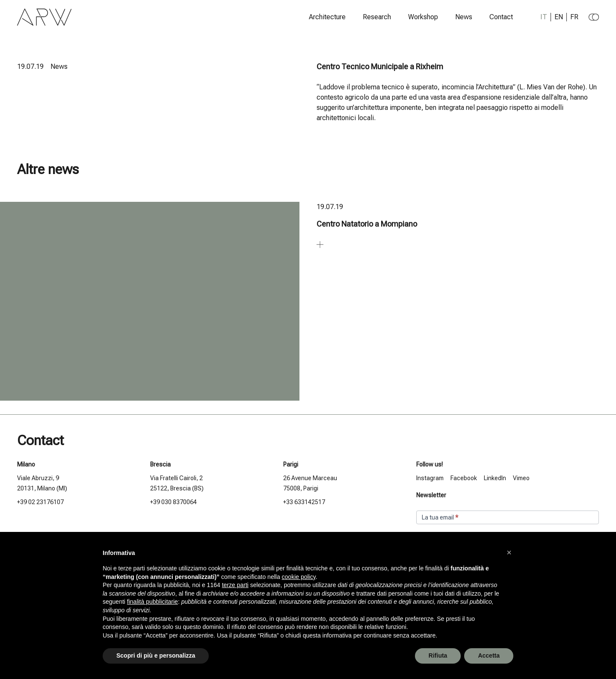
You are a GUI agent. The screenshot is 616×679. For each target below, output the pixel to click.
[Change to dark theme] (594, 17)
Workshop (423, 17)
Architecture (327, 17)
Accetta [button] (489, 655)
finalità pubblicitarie (153, 602)
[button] (509, 552)
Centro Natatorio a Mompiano (367, 224)
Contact (501, 17)
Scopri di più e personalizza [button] (156, 655)
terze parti (235, 585)
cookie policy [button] (299, 577)
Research (377, 17)
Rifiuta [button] (438, 655)
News (464, 17)
